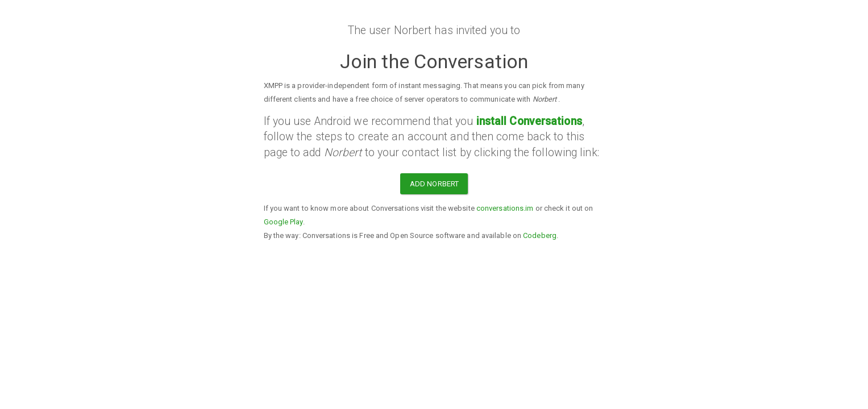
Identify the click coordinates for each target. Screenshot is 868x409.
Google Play (283, 222)
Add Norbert (434, 184)
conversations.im (505, 208)
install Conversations (529, 121)
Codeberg (540, 235)
